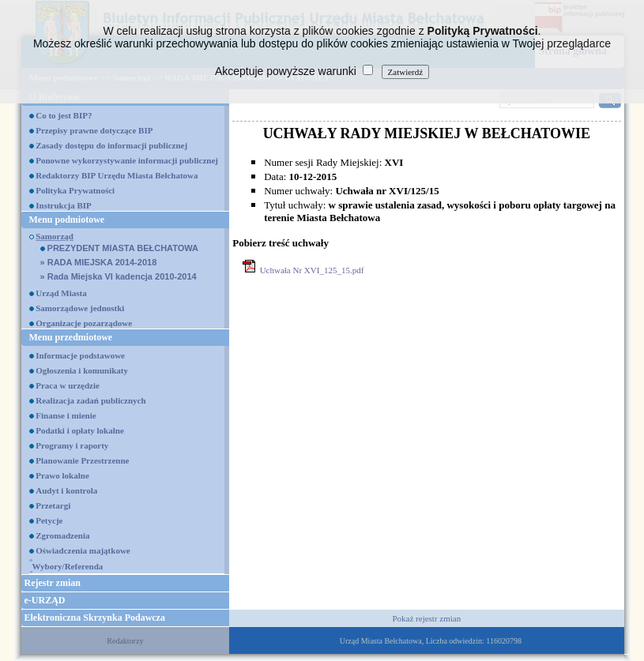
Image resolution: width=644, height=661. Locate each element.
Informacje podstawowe (80, 355)
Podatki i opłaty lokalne (80, 430)
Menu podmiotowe (67, 220)
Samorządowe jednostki (80, 308)
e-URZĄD (45, 600)
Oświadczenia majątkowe (83, 550)
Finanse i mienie (66, 415)
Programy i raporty (72, 445)
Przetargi (53, 505)
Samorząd (55, 236)
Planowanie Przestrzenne (82, 460)
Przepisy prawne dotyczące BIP (94, 130)
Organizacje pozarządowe (84, 323)
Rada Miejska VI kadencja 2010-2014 (119, 276)
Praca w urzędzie (68, 385)
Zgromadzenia (62, 535)
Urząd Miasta (61, 293)
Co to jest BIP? (64, 115)
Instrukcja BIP (64, 205)
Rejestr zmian (53, 583)
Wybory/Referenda (68, 566)
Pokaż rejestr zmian (426, 618)
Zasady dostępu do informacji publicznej (111, 145)
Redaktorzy (125, 641)
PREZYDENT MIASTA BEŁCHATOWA (120, 248)
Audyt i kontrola (66, 490)
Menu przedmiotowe (71, 337)
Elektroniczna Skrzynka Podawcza (95, 618)
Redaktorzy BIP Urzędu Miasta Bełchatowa (117, 175)
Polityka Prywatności (75, 190)
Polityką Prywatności (483, 31)
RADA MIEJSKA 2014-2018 (99, 262)
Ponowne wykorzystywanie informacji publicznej (127, 160)
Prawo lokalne (62, 475)
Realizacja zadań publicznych (90, 400)
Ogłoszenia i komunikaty (82, 370)
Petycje (49, 520)
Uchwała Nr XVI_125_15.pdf (312, 270)
